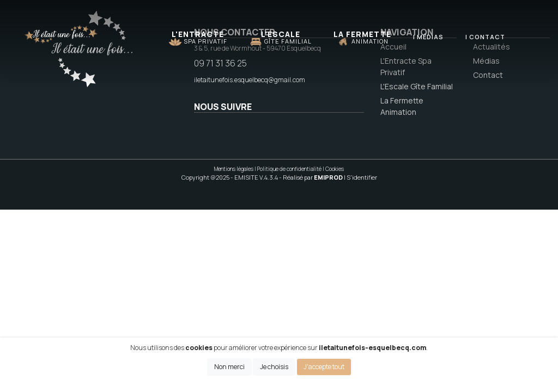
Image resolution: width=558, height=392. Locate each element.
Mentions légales (234, 169)
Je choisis (274, 367)
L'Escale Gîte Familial (417, 86)
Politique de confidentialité (289, 169)
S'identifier (362, 177)
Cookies (335, 169)
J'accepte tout (324, 367)
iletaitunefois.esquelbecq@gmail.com (250, 80)
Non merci (229, 367)
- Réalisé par (311, 177)
